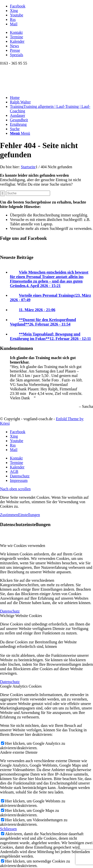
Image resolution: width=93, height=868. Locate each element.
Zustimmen (9, 515)
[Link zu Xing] (14, 11)
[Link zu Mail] (14, 24)
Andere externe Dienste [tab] (19, 752)
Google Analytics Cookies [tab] (21, 686)
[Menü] (20, 133)
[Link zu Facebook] (18, 6)
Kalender (17, 41)
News (14, 46)
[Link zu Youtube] (17, 15)
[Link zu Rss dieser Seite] (13, 20)
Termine (16, 37)
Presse (15, 50)
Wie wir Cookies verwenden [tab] (23, 546)
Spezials (16, 55)
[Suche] (15, 129)
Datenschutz (10, 611)
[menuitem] (51, 33)
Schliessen (8, 829)
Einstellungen (29, 515)
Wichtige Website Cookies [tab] (21, 616)
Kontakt (16, 32)
